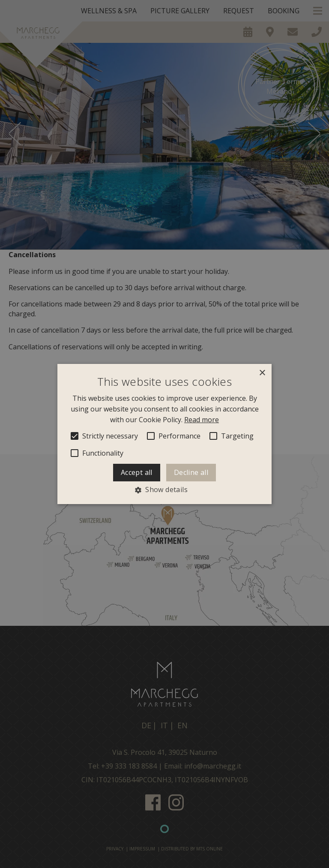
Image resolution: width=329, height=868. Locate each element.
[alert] (164, 434)
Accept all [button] (137, 473)
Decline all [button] (191, 473)
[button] (164, 490)
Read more (202, 420)
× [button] (262, 373)
